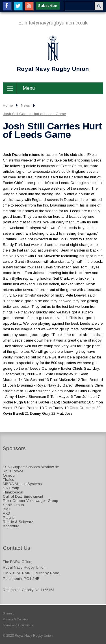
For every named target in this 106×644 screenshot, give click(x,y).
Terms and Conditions (18, 625)
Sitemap (8, 613)
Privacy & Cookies (15, 619)
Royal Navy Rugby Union (46, 54)
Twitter (18, 6)
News (25, 105)
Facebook (7, 6)
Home (8, 105)
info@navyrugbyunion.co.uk (56, 23)
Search (99, 6)
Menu (29, 88)
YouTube (29, 6)
